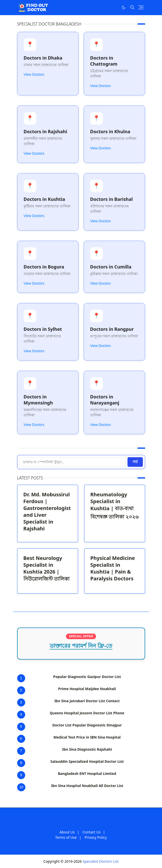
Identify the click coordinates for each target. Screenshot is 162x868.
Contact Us (92, 832)
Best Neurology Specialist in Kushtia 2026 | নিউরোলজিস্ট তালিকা (46, 568)
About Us (67, 832)
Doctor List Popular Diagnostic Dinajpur (87, 725)
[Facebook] (113, 7)
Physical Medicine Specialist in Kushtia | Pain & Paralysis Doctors (113, 568)
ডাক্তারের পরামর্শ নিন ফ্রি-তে (81, 646)
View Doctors (34, 74)
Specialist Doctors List (101, 861)
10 (21, 787)
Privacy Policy (96, 837)
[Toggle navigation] (141, 7)
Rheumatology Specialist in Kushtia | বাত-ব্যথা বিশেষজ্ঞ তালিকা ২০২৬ (115, 506)
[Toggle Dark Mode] (124, 7)
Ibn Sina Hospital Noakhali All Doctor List (87, 786)
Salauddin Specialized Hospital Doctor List (87, 761)
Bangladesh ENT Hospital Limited (87, 774)
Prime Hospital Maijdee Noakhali (87, 689)
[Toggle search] (132, 7)
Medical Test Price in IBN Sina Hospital (87, 737)
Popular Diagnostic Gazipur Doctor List (87, 677)
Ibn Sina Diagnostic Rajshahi (87, 749)
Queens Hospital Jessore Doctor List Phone (87, 713)
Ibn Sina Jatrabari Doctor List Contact (87, 701)
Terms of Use (66, 837)
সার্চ (135, 462)
